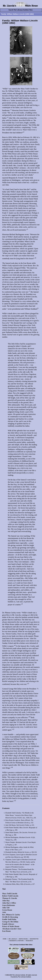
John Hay (6, 901)
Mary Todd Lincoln (10, 894)
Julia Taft (6, 908)
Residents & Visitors (16, 941)
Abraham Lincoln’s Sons (12, 929)
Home (5, 939)
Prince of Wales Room (11, 926)
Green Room (7, 910)
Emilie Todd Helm (9, 919)
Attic (4, 912)
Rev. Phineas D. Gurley (11, 915)
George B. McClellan (10, 922)
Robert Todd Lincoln (10, 896)
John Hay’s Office (9, 903)
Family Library (8, 924)
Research (29, 941)
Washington (34, 939)
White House (23, 939)
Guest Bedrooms (9, 905)
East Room (6, 931)
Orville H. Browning (10, 917)
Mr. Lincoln (13, 939)
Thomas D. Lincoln (10, 898)
